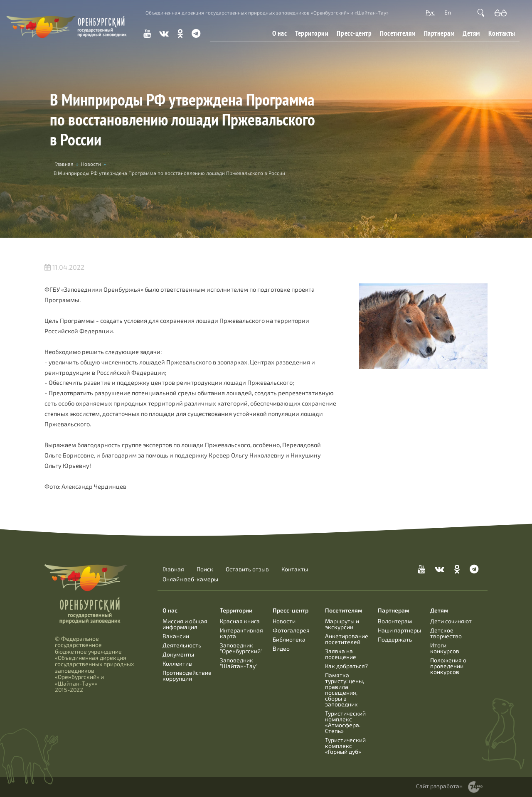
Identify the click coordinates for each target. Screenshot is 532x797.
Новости (91, 164)
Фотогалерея (291, 630)
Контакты (502, 33)
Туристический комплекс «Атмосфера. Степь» (345, 722)
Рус (430, 12)
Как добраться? (346, 666)
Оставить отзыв (247, 569)
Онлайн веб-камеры (190, 579)
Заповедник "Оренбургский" (241, 648)
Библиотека (289, 639)
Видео (281, 648)
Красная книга (240, 621)
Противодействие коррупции (187, 675)
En (448, 12)
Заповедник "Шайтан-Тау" (239, 663)
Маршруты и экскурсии (342, 624)
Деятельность (182, 645)
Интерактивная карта (241, 633)
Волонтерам (395, 621)
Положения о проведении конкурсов (448, 666)
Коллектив (177, 663)
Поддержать (395, 639)
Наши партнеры (399, 630)
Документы (178, 654)
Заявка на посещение (341, 654)
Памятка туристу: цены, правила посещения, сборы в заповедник (345, 690)
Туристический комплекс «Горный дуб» (345, 746)
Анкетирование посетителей (347, 639)
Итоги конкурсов (445, 648)
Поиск (205, 569)
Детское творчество (446, 633)
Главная (64, 164)
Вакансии (176, 636)
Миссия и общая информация (185, 624)
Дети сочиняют (451, 621)
